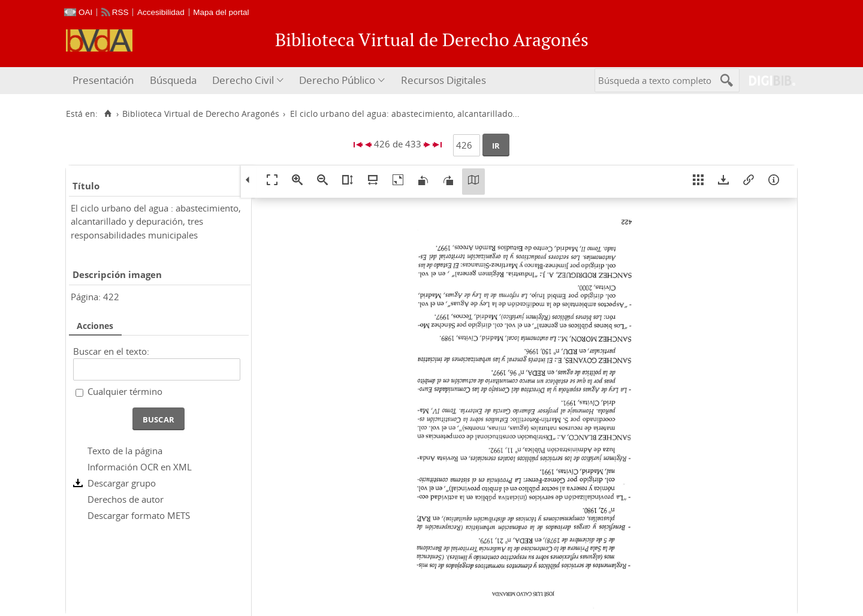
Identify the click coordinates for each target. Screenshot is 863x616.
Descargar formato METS (139, 515)
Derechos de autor (126, 499)
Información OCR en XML (140, 467)
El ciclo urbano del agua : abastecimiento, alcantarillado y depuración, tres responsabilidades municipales (156, 221)
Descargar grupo (122, 483)
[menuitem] (105, 81)
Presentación (103, 80)
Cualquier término (125, 391)
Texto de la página (125, 451)
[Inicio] (108, 114)
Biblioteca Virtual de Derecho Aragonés (201, 114)
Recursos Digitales (443, 80)
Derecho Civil (243, 80)
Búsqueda (173, 80)
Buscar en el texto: (111, 351)
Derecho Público (337, 80)
